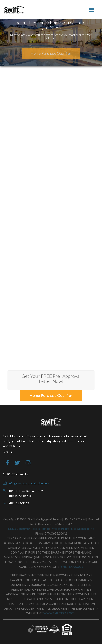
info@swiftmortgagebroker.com (29, 483)
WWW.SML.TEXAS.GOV (59, 613)
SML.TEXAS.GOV (72, 567)
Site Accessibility (83, 529)
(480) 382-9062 (19, 503)
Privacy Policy (60, 529)
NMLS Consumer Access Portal (28, 529)
